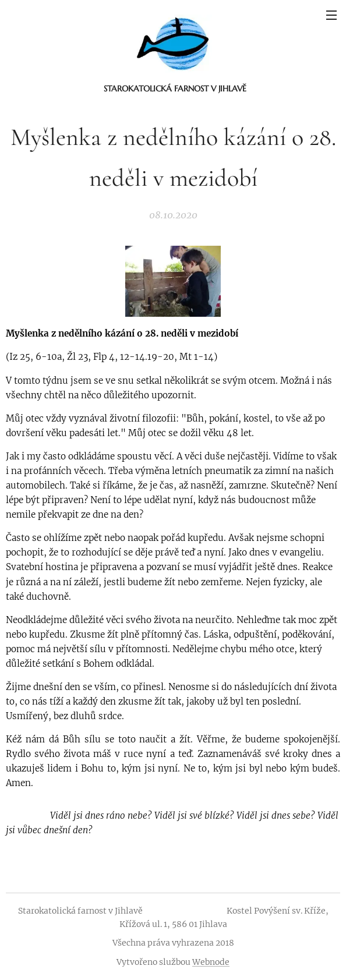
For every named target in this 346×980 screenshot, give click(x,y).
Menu (331, 15)
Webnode (211, 962)
